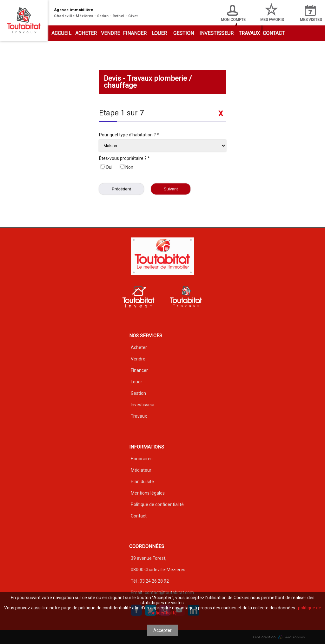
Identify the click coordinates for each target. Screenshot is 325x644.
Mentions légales (148, 493)
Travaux (249, 33)
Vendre (110, 33)
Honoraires (142, 459)
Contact (274, 33)
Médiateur (141, 470)
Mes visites (311, 13)
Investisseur (216, 33)
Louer (159, 33)
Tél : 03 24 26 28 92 (150, 581)
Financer (135, 33)
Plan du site (142, 482)
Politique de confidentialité (157, 504)
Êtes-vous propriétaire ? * (124, 158)
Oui (106, 167)
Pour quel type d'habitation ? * (129, 135)
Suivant (171, 189)
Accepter (162, 630)
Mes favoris (272, 12)
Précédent (121, 189)
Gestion (184, 33)
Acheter (86, 33)
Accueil (61, 33)
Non (127, 167)
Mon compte (233, 13)
